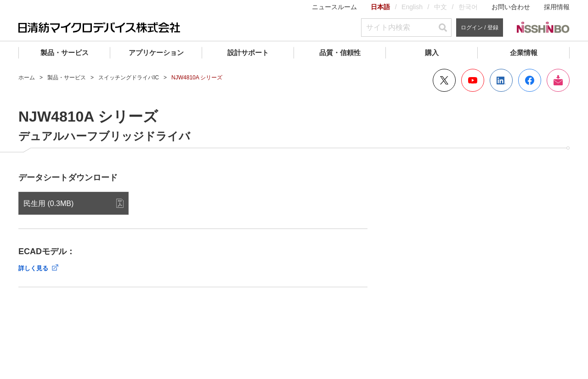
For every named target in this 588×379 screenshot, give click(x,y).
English (412, 7)
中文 (441, 7)
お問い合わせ (511, 7)
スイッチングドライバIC (129, 78)
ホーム (27, 78)
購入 (432, 53)
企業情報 (524, 53)
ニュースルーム (334, 7)
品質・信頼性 (340, 53)
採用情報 (557, 7)
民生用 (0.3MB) (48, 203)
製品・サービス (65, 53)
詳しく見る (33, 268)
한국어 (468, 7)
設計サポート (248, 53)
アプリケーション (156, 53)
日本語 (380, 7)
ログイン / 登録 (480, 28)
